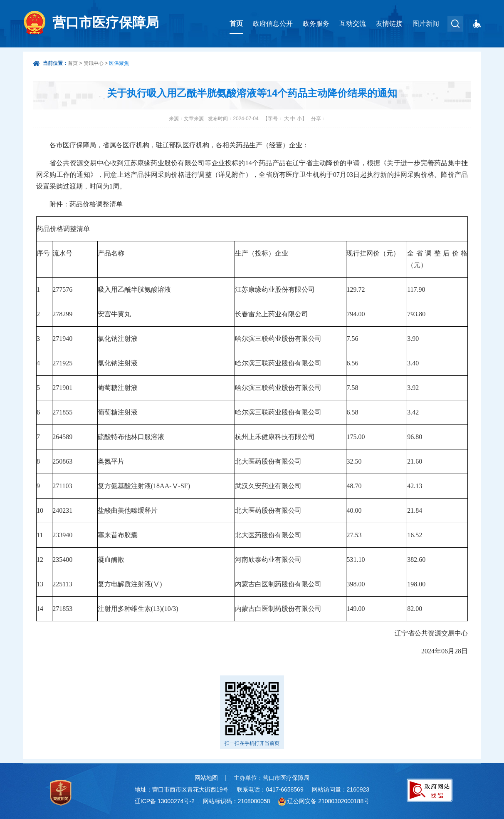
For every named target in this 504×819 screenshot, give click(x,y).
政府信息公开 (273, 24)
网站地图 (206, 778)
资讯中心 (94, 63)
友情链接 (389, 24)
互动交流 (353, 24)
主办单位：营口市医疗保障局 (272, 778)
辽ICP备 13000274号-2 (165, 801)
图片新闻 (426, 24)
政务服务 (316, 24)
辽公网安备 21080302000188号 (328, 801)
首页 (236, 24)
